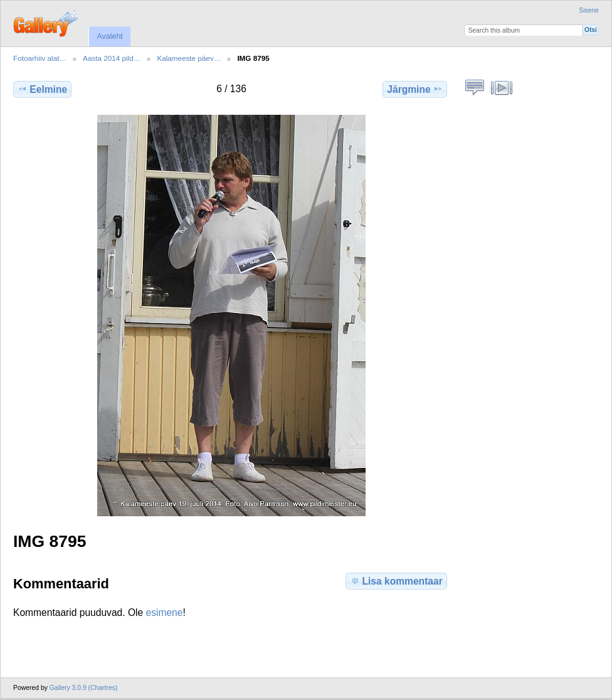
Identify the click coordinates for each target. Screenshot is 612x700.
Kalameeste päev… (189, 58)
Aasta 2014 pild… (112, 58)
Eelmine (42, 89)
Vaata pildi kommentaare (475, 88)
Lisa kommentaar (396, 581)
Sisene (589, 10)
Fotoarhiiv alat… (40, 58)
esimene (165, 612)
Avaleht (109, 36)
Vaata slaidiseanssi (502, 88)
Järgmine (414, 89)
